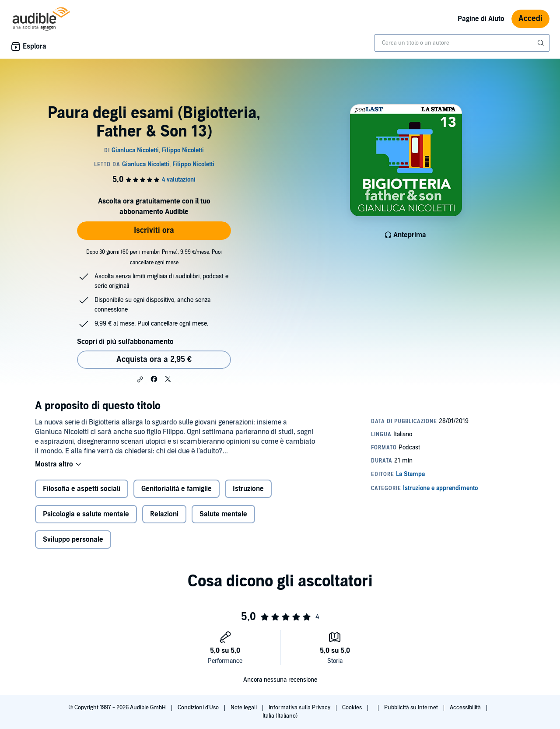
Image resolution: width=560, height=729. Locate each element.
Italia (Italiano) (280, 716)
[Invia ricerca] (542, 43)
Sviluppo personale (73, 540)
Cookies (353, 708)
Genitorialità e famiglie (177, 489)
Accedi (530, 19)
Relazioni (164, 514)
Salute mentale (223, 514)
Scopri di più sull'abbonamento (125, 342)
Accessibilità (466, 708)
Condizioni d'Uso (199, 708)
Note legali (244, 708)
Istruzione (248, 489)
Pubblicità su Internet (412, 708)
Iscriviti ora (154, 230)
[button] (140, 379)
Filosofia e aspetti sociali (82, 489)
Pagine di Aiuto (481, 19)
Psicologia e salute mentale (86, 514)
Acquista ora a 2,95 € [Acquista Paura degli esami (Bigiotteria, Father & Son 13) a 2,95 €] (154, 359)
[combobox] (462, 43)
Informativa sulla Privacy (300, 708)
